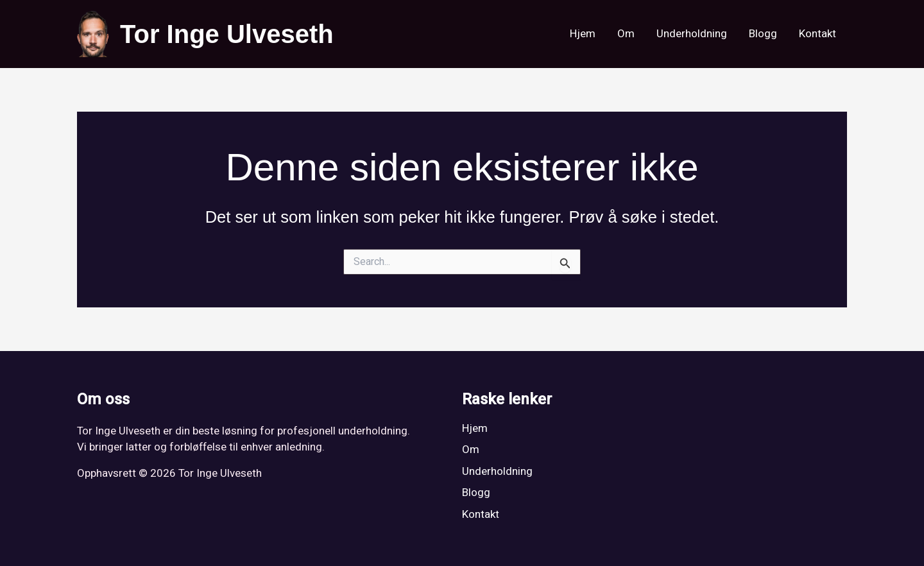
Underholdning (692, 34)
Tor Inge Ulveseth (227, 34)
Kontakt (817, 34)
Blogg (763, 34)
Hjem (583, 34)
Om (626, 34)
